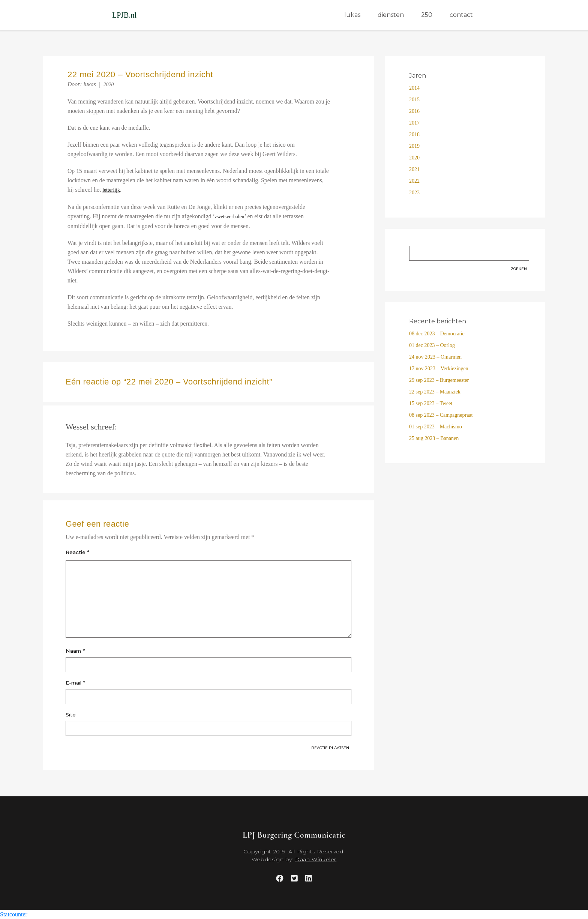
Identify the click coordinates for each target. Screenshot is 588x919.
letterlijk (111, 190)
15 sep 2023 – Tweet (431, 403)
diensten (391, 15)
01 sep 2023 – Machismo (436, 427)
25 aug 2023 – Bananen (434, 438)
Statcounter (14, 914)
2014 (414, 88)
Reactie (77, 552)
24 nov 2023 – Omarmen (435, 357)
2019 (414, 146)
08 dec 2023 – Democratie (437, 334)
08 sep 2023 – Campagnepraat (441, 415)
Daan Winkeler (316, 859)
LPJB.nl (124, 15)
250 (427, 15)
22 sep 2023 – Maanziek (435, 392)
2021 (414, 169)
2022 (414, 181)
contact (461, 15)
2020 (109, 85)
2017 (414, 123)
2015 (414, 100)
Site (71, 715)
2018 (414, 134)
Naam (75, 651)
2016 (414, 111)
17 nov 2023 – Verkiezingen (439, 369)
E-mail (75, 683)
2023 (414, 193)
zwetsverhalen (230, 217)
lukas (352, 15)
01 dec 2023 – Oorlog (432, 345)
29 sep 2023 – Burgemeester (439, 380)
